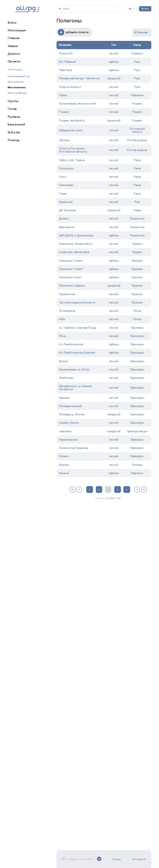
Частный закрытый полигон (77, 303)
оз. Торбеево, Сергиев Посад (78, 328)
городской (114, 78)
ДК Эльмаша (67, 210)
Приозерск (137, 336)
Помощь (117, 859)
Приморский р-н (137, 431)
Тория (63, 194)
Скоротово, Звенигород (74, 252)
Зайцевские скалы (71, 130)
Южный (64, 473)
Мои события (16, 82)
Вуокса (64, 361)
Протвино (137, 328)
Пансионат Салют (70, 277)
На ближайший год (19, 76)
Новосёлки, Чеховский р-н (76, 244)
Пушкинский (67, 294)
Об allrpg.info (139, 859)
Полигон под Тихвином (74, 448)
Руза (137, 62)
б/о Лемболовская (71, 344)
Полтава (137, 465)
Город (137, 45)
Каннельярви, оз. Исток (74, 370)
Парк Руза (66, 70)
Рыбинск (137, 54)
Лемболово (66, 378)
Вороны (64, 465)
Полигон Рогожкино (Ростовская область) (73, 150)
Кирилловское (68, 440)
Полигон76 (66, 54)
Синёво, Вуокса (69, 423)
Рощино (137, 104)
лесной (114, 54)
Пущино (137, 244)
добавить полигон (73, 32)
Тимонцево (66, 185)
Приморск (137, 440)
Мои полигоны (17, 87)
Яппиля (64, 456)
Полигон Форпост (70, 87)
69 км (63, 336)
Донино (64, 219)
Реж (137, 202)
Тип (114, 45)
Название (65, 45)
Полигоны (69, 21)
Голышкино (66, 168)
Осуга (63, 177)
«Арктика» (66, 431)
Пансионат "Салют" (71, 261)
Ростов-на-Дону (137, 140)
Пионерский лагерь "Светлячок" (80, 78)
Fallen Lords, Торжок (72, 160)
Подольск (137, 473)
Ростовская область (137, 130)
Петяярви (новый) (70, 406)
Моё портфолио (17, 93)
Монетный (66, 202)
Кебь (62, 319)
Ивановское (67, 227)
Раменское (137, 219)
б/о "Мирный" (68, 62)
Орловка (64, 140)
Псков (137, 311)
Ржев (137, 160)
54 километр (67, 311)
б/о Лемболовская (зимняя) (77, 353)
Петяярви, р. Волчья (72, 414)
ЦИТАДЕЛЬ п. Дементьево (76, 236)
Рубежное (137, 95)
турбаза (114, 62)
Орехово (64, 398)
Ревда (137, 210)
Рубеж (63, 95)
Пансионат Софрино (72, 286)
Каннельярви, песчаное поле (78, 104)
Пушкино (137, 261)
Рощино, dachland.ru (72, 121)
